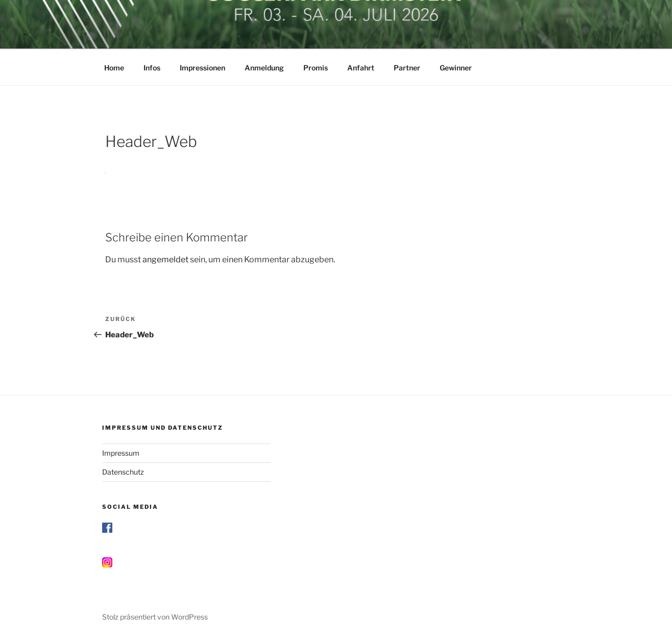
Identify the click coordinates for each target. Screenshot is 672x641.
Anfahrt (361, 68)
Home (114, 68)
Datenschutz (123, 472)
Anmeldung (264, 68)
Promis (316, 68)
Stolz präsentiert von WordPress (155, 617)
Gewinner (456, 68)
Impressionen (202, 68)
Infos (152, 68)
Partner (407, 68)
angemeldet (165, 260)
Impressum (121, 453)
